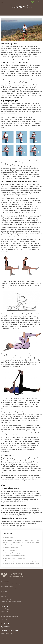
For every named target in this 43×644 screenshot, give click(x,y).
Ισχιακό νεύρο (9, 538)
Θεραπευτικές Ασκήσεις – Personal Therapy (10, 584)
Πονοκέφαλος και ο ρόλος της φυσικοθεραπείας (19, 545)
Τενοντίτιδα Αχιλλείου (11, 550)
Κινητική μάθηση (5, 611)
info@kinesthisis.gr (6, 634)
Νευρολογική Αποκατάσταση (7, 586)
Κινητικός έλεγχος (5, 609)
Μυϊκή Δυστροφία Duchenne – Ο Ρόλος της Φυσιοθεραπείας (22, 564)
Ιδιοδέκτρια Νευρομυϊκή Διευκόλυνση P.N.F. (10, 617)
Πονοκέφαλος (4, 594)
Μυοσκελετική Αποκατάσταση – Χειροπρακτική (11, 589)
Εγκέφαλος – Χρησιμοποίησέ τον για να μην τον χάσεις (21, 561)
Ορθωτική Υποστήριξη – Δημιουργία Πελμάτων (11, 602)
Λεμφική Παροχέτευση (6, 599)
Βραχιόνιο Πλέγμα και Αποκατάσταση (16, 558)
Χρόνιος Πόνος (4, 591)
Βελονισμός (4, 597)
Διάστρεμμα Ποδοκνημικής (13, 553)
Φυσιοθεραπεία (5, 614)
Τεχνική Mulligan (5, 619)
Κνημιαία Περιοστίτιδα (12, 548)
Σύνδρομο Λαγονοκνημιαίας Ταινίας (15, 556)
